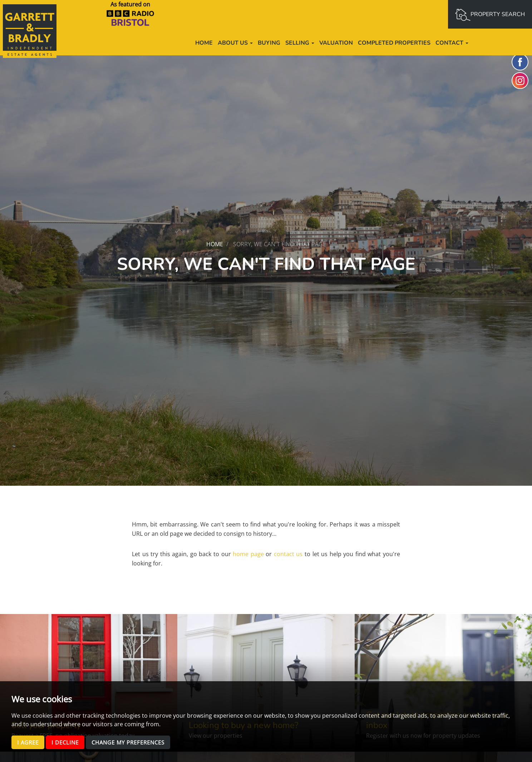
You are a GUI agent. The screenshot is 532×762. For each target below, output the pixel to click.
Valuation (336, 43)
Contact (452, 43)
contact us (288, 554)
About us (235, 43)
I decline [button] (68, 742)
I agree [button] (29, 742)
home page (248, 554)
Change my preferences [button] (135, 742)
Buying (269, 43)
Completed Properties (394, 43)
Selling (300, 43)
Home (204, 43)
